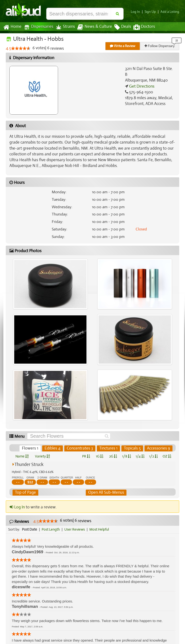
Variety (42, 456)
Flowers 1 (31, 448)
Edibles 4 (53, 448)
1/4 (140, 456)
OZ (167, 456)
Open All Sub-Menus (106, 492)
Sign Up (152, 12)
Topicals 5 (132, 448)
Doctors (140, 27)
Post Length (51, 529)
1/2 (153, 456)
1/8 (127, 456)
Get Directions (141, 80)
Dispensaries (38, 27)
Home (12, 27)
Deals (119, 27)
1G (99, 456)
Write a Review (123, 46)
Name (22, 456)
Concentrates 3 (80, 448)
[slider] (21, 48)
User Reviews (76, 529)
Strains (64, 27)
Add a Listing (170, 12)
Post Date (30, 529)
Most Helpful (101, 529)
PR (86, 456)
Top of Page (25, 492)
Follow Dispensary (160, 46)
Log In (137, 12)
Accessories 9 (159, 448)
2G (113, 456)
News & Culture (92, 27)
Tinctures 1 (109, 448)
